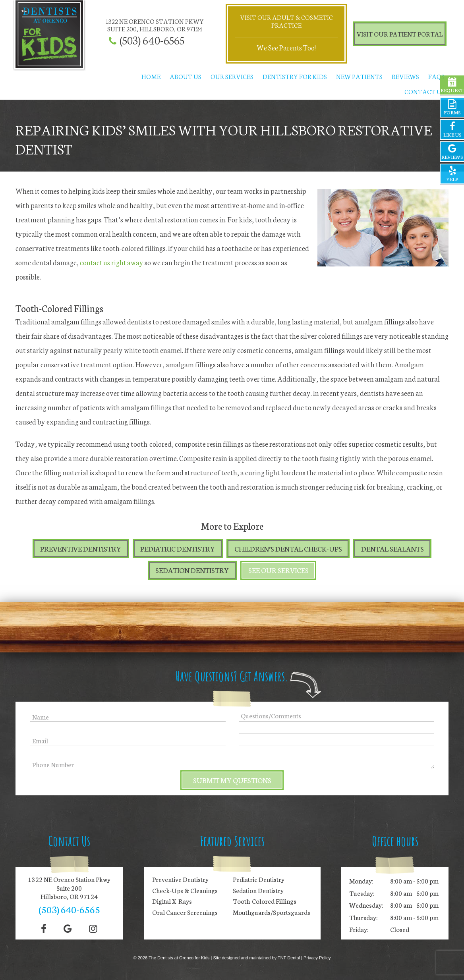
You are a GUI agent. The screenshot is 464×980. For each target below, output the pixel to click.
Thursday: (363, 917)
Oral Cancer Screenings (185, 912)
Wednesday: (366, 905)
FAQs (436, 76)
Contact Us (424, 91)
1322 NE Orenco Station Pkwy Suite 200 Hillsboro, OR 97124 (69, 888)
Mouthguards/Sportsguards (272, 912)
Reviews (405, 76)
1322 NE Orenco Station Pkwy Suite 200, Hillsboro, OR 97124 (155, 25)
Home (151, 76)
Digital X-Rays (172, 901)
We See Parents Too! (286, 48)
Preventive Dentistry (80, 549)
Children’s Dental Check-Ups (289, 549)
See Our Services (279, 571)
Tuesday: (362, 893)
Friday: (359, 929)
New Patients (359, 76)
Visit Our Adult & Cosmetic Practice (286, 21)
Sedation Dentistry (192, 571)
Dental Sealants (393, 549)
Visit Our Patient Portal (400, 34)
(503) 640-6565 (152, 40)
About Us (186, 76)
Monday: (361, 881)
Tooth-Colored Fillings (265, 901)
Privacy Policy (317, 958)
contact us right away (112, 262)
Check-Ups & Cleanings (185, 890)
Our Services (232, 76)
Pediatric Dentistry (178, 549)
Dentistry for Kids (295, 76)
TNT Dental (289, 958)
